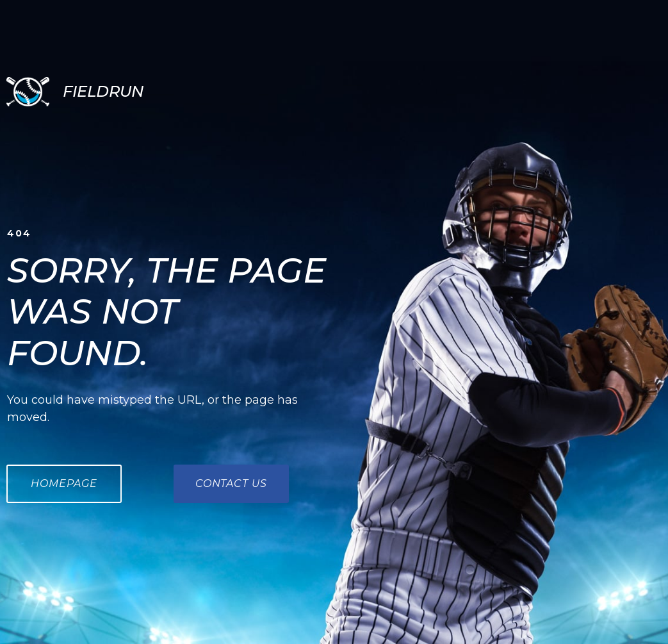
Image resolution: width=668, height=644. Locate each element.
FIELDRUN (103, 91)
